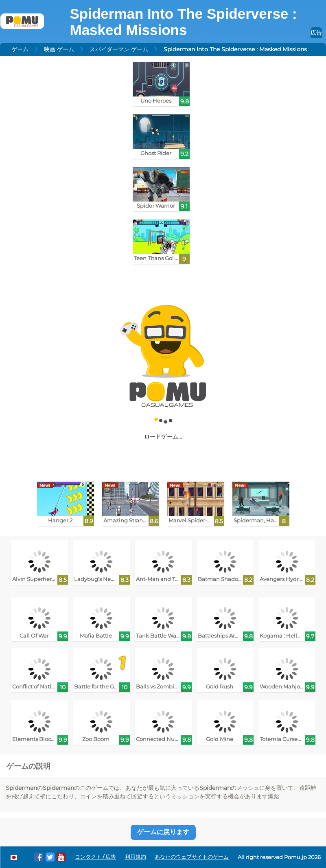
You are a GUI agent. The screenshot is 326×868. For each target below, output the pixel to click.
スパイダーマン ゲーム (119, 49)
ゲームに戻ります (163, 832)
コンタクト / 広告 (95, 857)
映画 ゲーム (59, 49)
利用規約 (136, 857)
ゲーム (20, 49)
